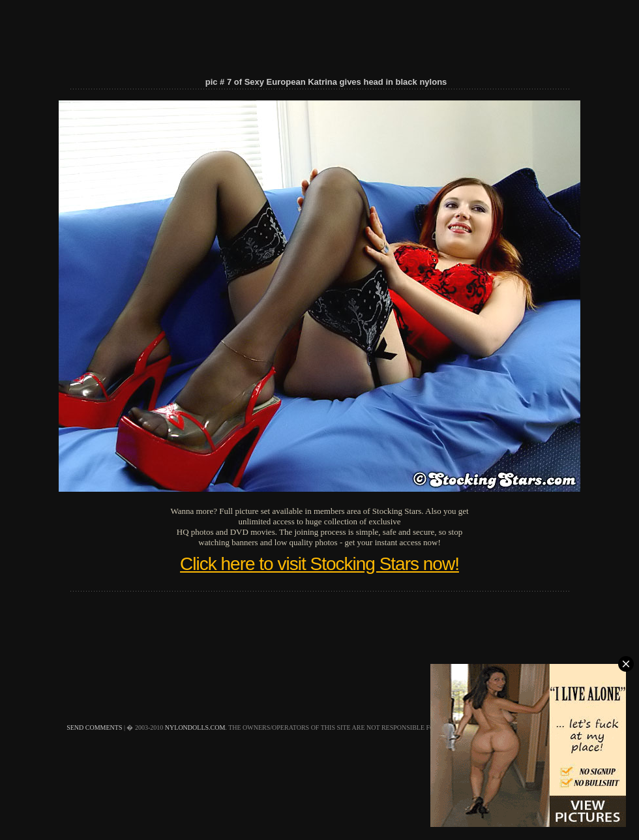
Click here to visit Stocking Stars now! (319, 564)
